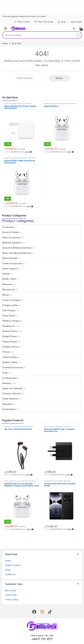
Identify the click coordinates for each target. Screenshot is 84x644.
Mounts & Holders (11, 232)
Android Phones (10, 331)
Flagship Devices (11, 347)
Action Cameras (10, 269)
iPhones (6, 352)
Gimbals (6, 274)
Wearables (8, 404)
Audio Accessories (52, 104)
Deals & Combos (13, 565)
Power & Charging (24, 104)
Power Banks (9, 316)
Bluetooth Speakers (12, 243)
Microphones (9, 290)
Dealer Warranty (10, 399)
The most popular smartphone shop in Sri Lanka (24, 16)
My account (11, 590)
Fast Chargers (10, 104)
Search (77, 35)
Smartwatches (9, 409)
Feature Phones (10, 342)
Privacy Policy (12, 599)
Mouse (6, 295)
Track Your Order (44, 22)
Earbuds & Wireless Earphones (17, 248)
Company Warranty (12, 393)
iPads (5, 373)
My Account (76, 22)
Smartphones (9, 326)
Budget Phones (10, 336)
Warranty (7, 383)
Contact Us (10, 574)
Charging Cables (10, 305)
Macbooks (8, 284)
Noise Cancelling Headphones (17, 253)
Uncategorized (10, 378)
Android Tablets (10, 362)
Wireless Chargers (11, 321)
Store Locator (22, 22)
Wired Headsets (10, 258)
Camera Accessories (12, 263)
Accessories (8, 227)
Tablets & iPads (10, 357)
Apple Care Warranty (12, 388)
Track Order (11, 595)
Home (5, 43)
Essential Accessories (13, 367)
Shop (62, 22)
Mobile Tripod (9, 279)
